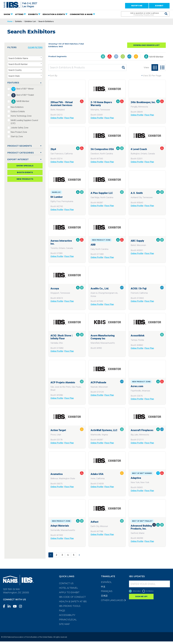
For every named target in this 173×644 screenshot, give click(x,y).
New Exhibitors (17, 107)
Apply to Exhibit (69, 592)
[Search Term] (143, 14)
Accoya (55, 289)
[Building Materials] (103, 57)
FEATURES (13, 83)
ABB (93, 245)
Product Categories (21, 153)
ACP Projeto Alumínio (63, 382)
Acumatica (57, 474)
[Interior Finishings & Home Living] (129, 57)
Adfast (95, 522)
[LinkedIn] (10, 606)
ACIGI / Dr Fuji (139, 289)
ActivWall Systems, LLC (104, 430)
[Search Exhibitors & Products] (84, 68)
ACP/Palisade (98, 382)
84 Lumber (57, 197)
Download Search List (146, 45)
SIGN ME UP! (141, 596)
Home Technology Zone (21, 116)
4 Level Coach (139, 149)
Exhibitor (149, 591)
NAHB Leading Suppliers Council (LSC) (24, 122)
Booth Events (25, 172)
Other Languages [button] (113, 600)
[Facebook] (5, 606)
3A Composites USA (102, 149)
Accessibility (67, 615)
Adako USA (97, 474)
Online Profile (57, 118)
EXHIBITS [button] (33, 14)
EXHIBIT (159, 6)
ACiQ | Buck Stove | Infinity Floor (61, 337)
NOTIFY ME (137, 6)
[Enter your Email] (149, 584)
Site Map (64, 624)
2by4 (53, 149)
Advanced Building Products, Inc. (141, 527)
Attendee (135, 591)
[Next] (79, 555)
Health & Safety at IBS (73, 602)
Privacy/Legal (68, 620)
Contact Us (66, 583)
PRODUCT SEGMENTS (20, 146)
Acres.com (137, 386)
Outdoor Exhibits (18, 111)
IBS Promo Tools (70, 606)
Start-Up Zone (17, 136)
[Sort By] (59, 76)
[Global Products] (123, 57)
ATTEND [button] (19, 14)
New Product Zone (19, 132)
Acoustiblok (138, 336)
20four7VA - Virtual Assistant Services (62, 104)
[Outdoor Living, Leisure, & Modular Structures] (136, 57)
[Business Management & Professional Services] (110, 57)
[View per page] (154, 76)
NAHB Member (156, 57)
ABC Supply (137, 241)
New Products (25, 179)
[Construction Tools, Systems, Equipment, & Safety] (116, 57)
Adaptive (136, 478)
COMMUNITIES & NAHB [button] (81, 14)
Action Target (58, 430)
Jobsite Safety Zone (20, 128)
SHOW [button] (7, 14)
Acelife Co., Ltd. (100, 289)
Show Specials (25, 166)
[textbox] (25, 58)
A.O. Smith (137, 193)
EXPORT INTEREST (18, 159)
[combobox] (25, 58)
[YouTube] (16, 606)
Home (10, 21)
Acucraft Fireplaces (142, 430)
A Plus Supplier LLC (102, 193)
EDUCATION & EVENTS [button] (54, 14)
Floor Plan (69, 118)
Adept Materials (60, 526)
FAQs (62, 611)
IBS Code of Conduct (72, 597)
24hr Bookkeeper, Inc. (143, 102)
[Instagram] (22, 606)
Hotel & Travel (68, 588)
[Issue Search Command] (166, 12)
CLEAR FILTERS (35, 47)
